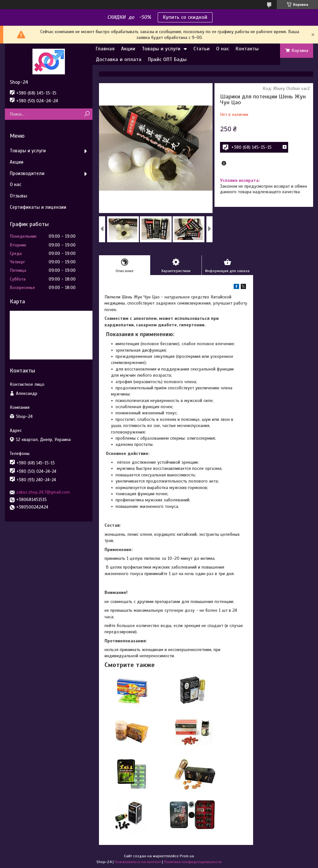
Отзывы (18, 196)
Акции (128, 49)
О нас (223, 49)
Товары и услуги (161, 49)
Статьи (202, 49)
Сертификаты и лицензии (38, 207)
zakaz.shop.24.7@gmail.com (43, 492)
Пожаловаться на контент (138, 862)
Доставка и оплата (119, 59)
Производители (27, 173)
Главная (105, 49)
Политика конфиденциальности (193, 862)
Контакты (247, 49)
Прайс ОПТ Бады (167, 59)
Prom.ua (187, 856)
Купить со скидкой (185, 17)
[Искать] (87, 114)
